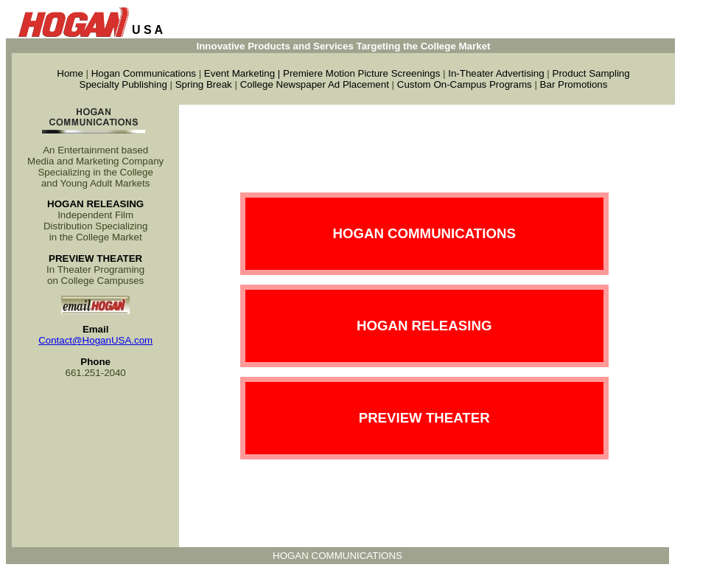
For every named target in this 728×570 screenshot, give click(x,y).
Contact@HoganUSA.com (95, 340)
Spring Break (204, 84)
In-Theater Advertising (496, 73)
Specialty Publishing (123, 84)
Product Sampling (591, 73)
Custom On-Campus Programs (465, 84)
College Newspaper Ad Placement (315, 84)
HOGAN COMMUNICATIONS (424, 233)
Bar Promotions (574, 84)
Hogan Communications (144, 73)
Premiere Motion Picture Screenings (361, 73)
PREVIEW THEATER (424, 418)
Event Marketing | (244, 73)
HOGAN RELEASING (424, 326)
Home (70, 73)
